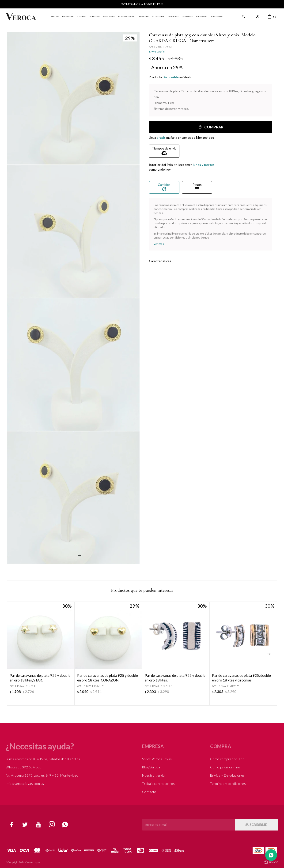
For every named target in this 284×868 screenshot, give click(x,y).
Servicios (187, 17)
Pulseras (95, 17)
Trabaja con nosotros (159, 784)
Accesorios (217, 17)
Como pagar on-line (225, 767)
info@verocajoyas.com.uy (25, 784)
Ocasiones (174, 17)
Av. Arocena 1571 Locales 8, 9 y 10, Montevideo (42, 775)
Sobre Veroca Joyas (157, 759)
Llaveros (144, 17)
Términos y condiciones (228, 784)
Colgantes (109, 17)
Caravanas (68, 17)
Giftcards (202, 17)
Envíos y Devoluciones (227, 775)
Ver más (159, 244)
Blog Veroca (151, 767)
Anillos (55, 17)
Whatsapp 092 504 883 (24, 767)
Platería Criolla (127, 17)
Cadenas (82, 17)
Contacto (149, 792)
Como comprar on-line (227, 759)
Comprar (214, 127)
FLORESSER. (158, 17)
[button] (269, 654)
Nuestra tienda (153, 775)
